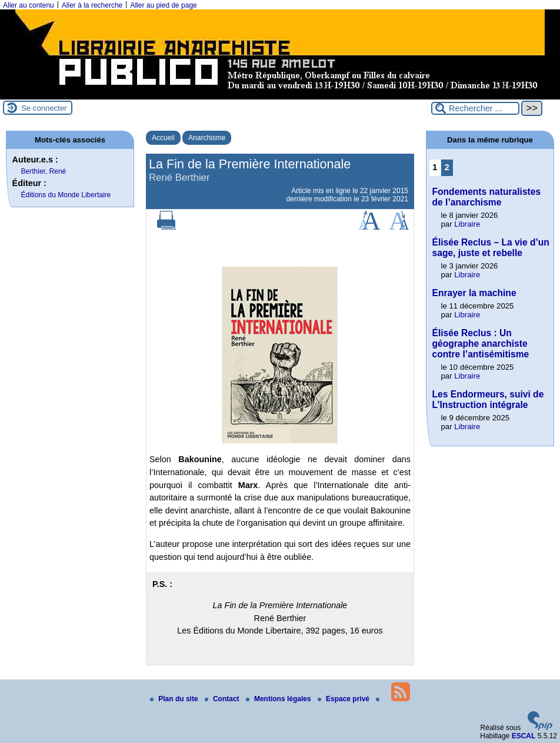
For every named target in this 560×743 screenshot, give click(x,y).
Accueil (163, 138)
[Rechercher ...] (475, 108)
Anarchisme (207, 138)
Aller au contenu (29, 5)
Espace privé (344, 699)
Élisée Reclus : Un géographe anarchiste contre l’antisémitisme (481, 344)
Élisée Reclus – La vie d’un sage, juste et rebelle (491, 248)
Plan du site (175, 699)
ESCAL (524, 736)
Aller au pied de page (163, 5)
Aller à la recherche (92, 5)
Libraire (467, 224)
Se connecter (44, 108)
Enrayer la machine (474, 293)
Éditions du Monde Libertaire (66, 195)
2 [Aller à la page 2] (447, 167)
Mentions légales (279, 699)
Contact (223, 699)
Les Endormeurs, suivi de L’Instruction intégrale (488, 399)
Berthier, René (44, 171)
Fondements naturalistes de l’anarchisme (487, 197)
